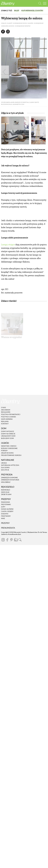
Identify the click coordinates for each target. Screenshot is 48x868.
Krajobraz (6, 549)
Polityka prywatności (11, 481)
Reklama (5, 488)
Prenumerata (8, 595)
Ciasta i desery (7, 578)
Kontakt (5, 491)
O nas (3, 474)
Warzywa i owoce (9, 513)
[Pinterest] (11, 607)
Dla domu (5, 534)
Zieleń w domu (7, 520)
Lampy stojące (8, 278)
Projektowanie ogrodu (11, 522)
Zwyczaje (5, 559)
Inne (3, 585)
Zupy (3, 574)
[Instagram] (3, 607)
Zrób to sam (6, 561)
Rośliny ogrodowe (9, 515)
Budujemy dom (7, 505)
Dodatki (5, 581)
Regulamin (6, 479)
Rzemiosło (6, 557)
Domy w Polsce (8, 498)
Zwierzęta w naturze (10, 547)
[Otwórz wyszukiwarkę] (40, 3)
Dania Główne (7, 576)
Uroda (4, 530)
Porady (4, 518)
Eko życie (5, 537)
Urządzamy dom (8, 503)
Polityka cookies (8, 484)
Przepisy (5, 590)
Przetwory (6, 583)
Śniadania (6, 569)
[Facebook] (7, 607)
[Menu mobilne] (45, 3)
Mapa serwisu (7, 486)
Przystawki (6, 571)
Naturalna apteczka (10, 532)
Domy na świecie (8, 501)
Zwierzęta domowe (9, 544)
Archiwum (6, 477)
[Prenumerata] (16, 606)
